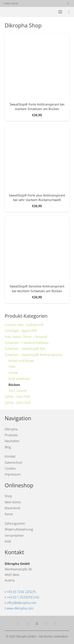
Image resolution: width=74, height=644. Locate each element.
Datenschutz (14, 462)
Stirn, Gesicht (18, 391)
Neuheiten (12, 441)
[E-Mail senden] (18, 624)
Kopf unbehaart (19, 379)
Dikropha (11, 429)
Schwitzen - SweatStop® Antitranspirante (34, 355)
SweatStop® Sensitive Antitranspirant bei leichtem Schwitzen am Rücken (37, 289)
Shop (8, 496)
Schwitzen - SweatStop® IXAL (25, 349)
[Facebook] (68, 4)
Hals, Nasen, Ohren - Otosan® (26, 337)
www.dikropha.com (20, 608)
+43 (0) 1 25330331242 (23, 597)
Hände (13, 373)
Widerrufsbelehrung (19, 529)
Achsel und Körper (21, 361)
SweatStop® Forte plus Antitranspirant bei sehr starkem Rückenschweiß (37, 198)
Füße (12, 367)
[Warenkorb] (69, 12)
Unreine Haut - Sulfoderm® (24, 325)
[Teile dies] (28, 624)
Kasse (9, 514)
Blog (8, 447)
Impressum (13, 474)
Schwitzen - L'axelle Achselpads (27, 343)
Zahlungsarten (15, 523)
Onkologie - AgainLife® (21, 331)
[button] (60, 12)
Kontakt (10, 456)
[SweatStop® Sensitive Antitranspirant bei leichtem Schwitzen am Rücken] (37, 249)
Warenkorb (13, 508)
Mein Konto (13, 502)
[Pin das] (56, 624)
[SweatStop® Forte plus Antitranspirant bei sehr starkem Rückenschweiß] (37, 158)
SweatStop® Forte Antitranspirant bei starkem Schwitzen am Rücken (37, 107)
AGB (8, 541)
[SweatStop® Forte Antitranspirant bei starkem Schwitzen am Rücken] (37, 66)
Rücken (14, 385)
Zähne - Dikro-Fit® (18, 403)
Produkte (11, 435)
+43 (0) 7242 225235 (21, 592)
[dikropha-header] (18, 12)
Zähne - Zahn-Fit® (18, 397)
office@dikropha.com (22, 603)
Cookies (10, 468)
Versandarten (14, 535)
